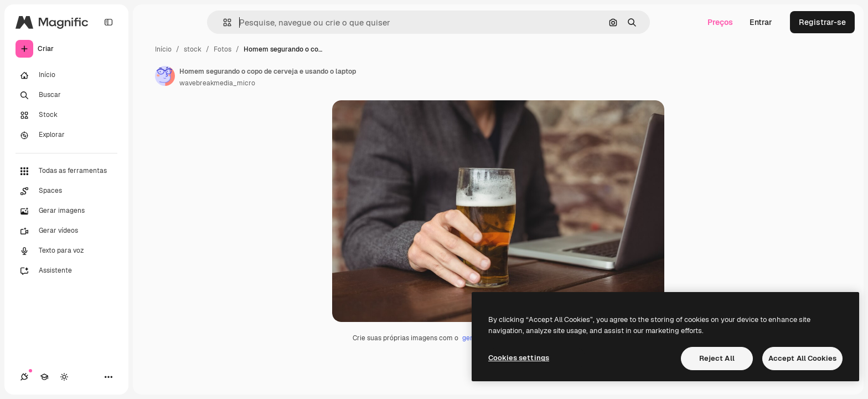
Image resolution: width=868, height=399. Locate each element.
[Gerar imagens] (66, 211)
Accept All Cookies (802, 358)
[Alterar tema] (64, 377)
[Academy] (44, 377)
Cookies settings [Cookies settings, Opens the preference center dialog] (519, 358)
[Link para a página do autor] (165, 76)
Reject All (717, 358)
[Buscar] (66, 95)
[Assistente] (66, 271)
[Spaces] (66, 191)
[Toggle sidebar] (108, 22)
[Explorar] (66, 135)
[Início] (66, 75)
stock (193, 49)
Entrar (761, 22)
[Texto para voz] (66, 251)
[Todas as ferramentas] (66, 171)
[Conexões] (24, 377)
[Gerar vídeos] (66, 231)
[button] (223, 22)
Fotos (223, 49)
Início (163, 49)
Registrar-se (822, 22)
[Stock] (66, 115)
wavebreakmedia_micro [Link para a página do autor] (217, 83)
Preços (720, 22)
